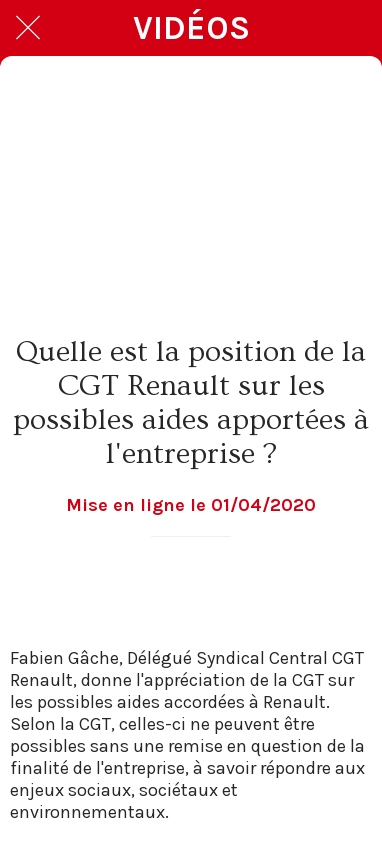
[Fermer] (28, 28)
